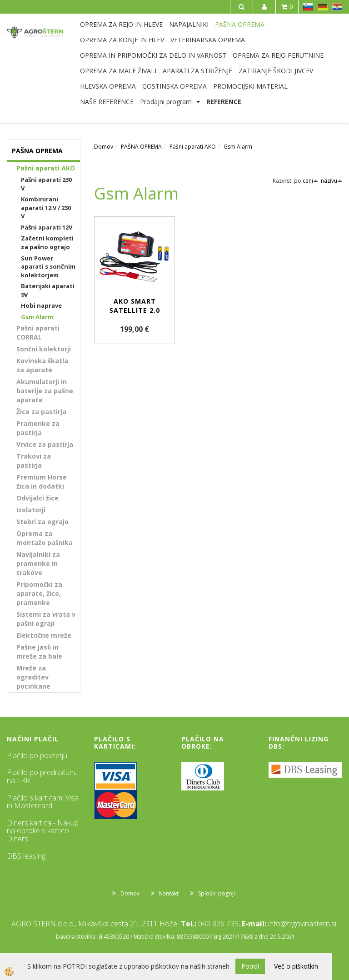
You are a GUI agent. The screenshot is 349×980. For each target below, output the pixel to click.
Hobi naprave (41, 305)
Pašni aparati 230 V (46, 184)
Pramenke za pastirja (38, 428)
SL (308, 7)
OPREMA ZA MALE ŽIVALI (118, 71)
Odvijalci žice (37, 498)
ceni (310, 181)
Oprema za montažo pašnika (45, 538)
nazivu (332, 181)
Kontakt (169, 893)
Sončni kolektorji (44, 349)
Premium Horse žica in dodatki (42, 482)
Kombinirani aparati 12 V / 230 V (46, 207)
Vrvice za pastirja (45, 444)
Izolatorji (31, 510)
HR (337, 7)
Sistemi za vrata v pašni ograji (46, 619)
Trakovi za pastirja (34, 461)
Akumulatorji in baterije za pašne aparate (45, 391)
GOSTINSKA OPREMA (174, 86)
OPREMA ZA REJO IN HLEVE (121, 24)
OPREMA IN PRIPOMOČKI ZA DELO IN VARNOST (153, 55)
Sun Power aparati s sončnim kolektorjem (48, 267)
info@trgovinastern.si (302, 924)
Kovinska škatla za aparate (42, 365)
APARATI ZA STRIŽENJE (197, 71)
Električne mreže (44, 635)
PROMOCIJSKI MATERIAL (250, 86)
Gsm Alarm (37, 317)
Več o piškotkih (296, 966)
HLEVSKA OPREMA (108, 86)
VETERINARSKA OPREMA (208, 40)
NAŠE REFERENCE (107, 102)
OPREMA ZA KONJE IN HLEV (122, 40)
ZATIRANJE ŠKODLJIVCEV (276, 71)
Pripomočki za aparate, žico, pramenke (39, 593)
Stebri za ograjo (42, 522)
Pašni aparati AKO (46, 168)
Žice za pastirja (41, 412)
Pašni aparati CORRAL (38, 332)
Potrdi (250, 966)
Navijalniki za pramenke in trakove (38, 563)
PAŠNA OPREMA (240, 24)
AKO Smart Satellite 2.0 (135, 306)
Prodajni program (166, 102)
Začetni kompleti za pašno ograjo (47, 242)
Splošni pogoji (217, 893)
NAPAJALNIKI (189, 24)
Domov (104, 147)
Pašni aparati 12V (47, 227)
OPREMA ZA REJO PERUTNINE (278, 55)
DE (323, 7)
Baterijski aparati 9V (48, 290)
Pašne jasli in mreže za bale (39, 652)
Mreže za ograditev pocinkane (33, 677)
